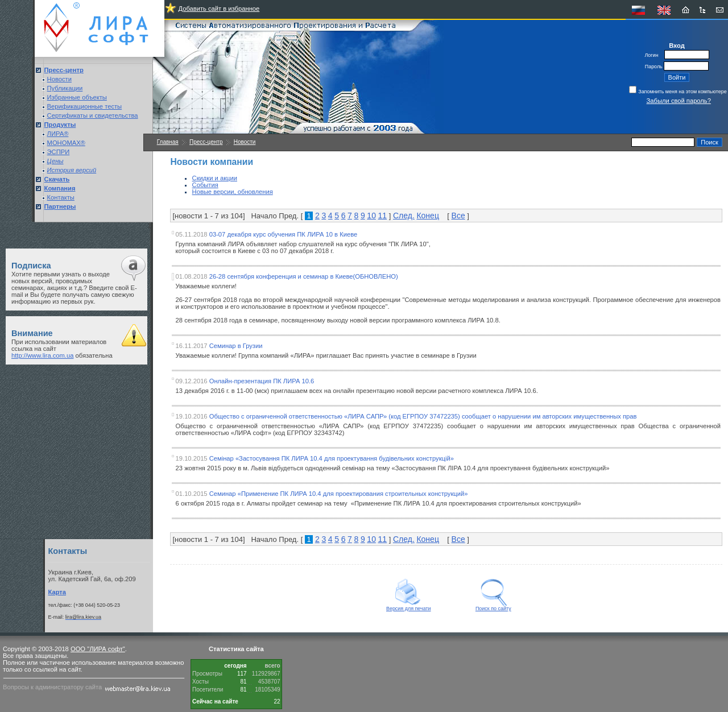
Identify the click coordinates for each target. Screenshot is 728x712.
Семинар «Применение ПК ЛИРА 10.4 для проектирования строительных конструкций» (339, 494)
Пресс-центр (206, 142)
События (205, 185)
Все (458, 216)
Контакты (61, 197)
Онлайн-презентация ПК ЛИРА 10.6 (262, 381)
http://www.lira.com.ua (42, 355)
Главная (168, 142)
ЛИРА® (58, 134)
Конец (427, 216)
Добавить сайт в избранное (219, 9)
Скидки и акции (215, 178)
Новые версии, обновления (233, 192)
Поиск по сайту (493, 606)
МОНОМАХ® (66, 143)
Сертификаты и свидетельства (93, 115)
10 (371, 216)
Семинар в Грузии (236, 346)
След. (404, 216)
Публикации (65, 88)
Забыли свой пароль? (679, 101)
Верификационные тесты (85, 106)
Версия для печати (409, 606)
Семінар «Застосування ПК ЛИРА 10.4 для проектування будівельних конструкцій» (332, 458)
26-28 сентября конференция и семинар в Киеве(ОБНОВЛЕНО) (304, 276)
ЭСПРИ (59, 152)
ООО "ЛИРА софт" (98, 649)
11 (383, 216)
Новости (59, 79)
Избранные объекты (77, 97)
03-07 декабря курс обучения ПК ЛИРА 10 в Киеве (284, 234)
